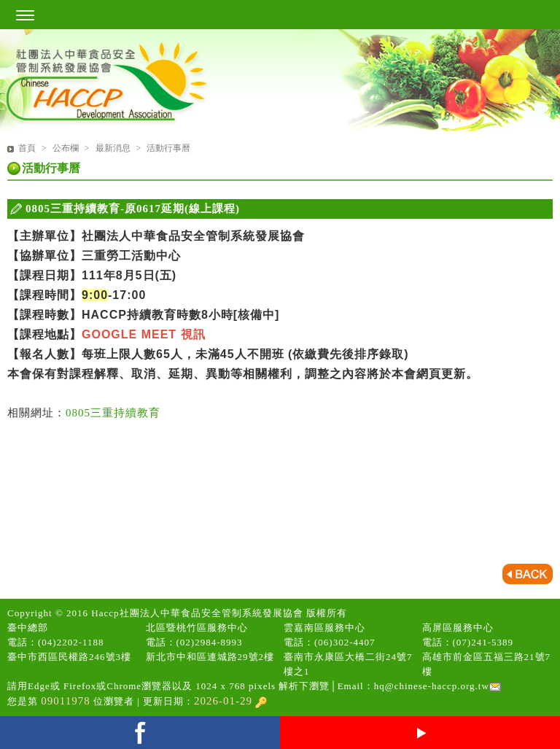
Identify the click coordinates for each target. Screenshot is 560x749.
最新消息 (114, 148)
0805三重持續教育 (113, 413)
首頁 (27, 148)
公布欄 (67, 148)
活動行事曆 (168, 148)
